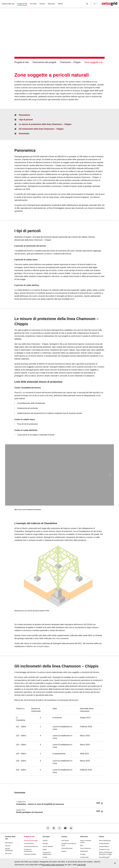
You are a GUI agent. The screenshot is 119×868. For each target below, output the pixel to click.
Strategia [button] (45, 843)
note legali (81, 865)
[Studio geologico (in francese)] (59, 811)
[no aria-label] (48, 828)
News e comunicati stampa (86, 841)
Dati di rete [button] (8, 854)
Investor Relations (48, 846)
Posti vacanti (65, 841)
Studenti (64, 851)
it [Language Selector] (95, 4)
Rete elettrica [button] (9, 843)
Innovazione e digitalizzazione (47, 853)
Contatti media (84, 857)
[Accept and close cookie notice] (115, 863)
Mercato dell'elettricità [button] (9, 850)
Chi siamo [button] (33, 4)
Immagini (83, 854)
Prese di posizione (86, 848)
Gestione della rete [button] (8, 4)
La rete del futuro (29, 843)
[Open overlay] (107, 855)
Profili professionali (67, 848)
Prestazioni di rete (104, 849)
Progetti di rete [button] (22, 4)
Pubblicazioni (84, 851)
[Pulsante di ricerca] (87, 4)
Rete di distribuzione (105, 841)
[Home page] (109, 4)
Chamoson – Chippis (70, 62)
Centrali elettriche (104, 843)
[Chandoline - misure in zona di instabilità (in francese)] (59, 803)
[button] (110, 475)
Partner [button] (60, 4)
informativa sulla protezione (53, 865)
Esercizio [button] (8, 846)
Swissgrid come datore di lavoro (69, 844)
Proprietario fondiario (30, 854)
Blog (82, 845)
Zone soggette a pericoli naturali (94, 62)
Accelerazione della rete (31, 846)
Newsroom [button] (51, 4)
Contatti (45, 857)
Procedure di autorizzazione (28, 850)
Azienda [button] (45, 841)
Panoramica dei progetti (44, 62)
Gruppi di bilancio (104, 846)
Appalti (45, 849)
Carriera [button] (42, 4)
